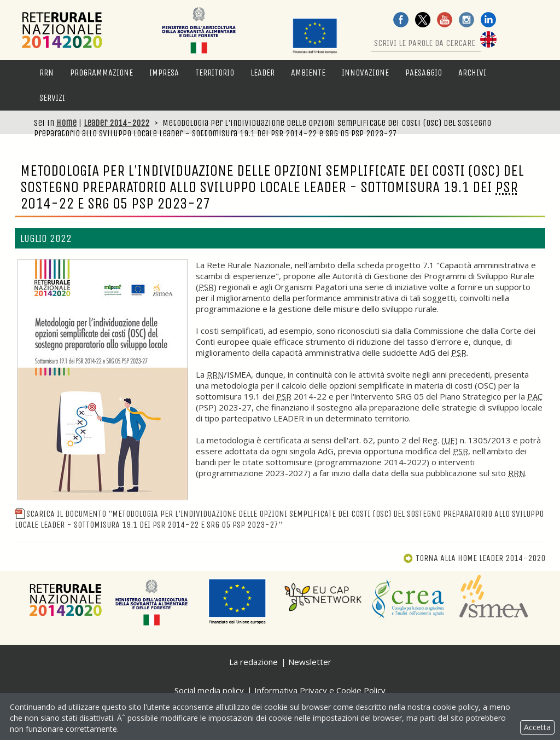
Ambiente (308, 73)
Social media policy (209, 690)
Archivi (472, 73)
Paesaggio (424, 73)
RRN (46, 73)
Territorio (215, 73)
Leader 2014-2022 (116, 123)
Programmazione (101, 73)
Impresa (164, 73)
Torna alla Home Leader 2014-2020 (474, 558)
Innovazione (365, 73)
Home (66, 123)
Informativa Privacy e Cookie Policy (320, 690)
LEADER (262, 73)
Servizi (52, 98)
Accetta (537, 727)
